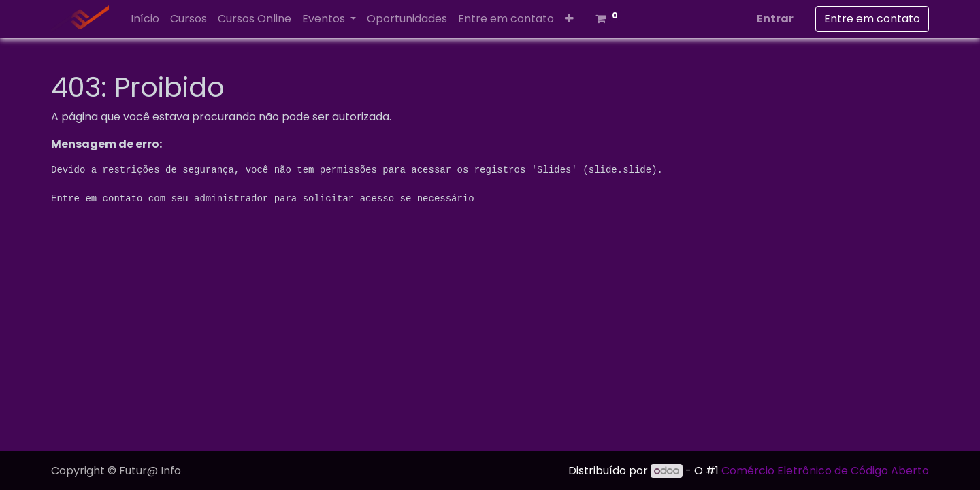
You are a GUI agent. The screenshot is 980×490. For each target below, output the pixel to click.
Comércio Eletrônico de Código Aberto (825, 471)
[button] (569, 19)
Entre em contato (872, 19)
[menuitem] (145, 19)
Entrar (775, 19)
